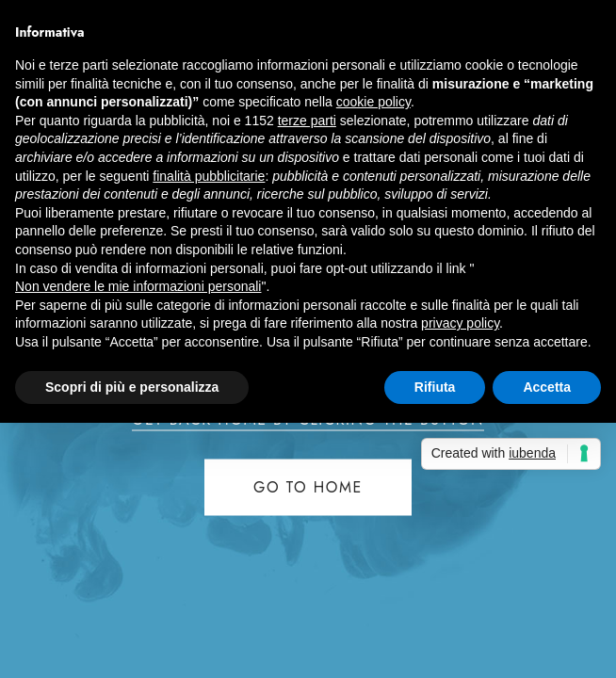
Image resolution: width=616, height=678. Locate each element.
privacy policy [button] (460, 323)
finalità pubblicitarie (209, 176)
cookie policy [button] (373, 102)
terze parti (307, 121)
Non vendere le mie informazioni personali (138, 286)
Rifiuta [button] (435, 387)
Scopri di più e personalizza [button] (132, 387)
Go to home (308, 487)
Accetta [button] (547, 387)
